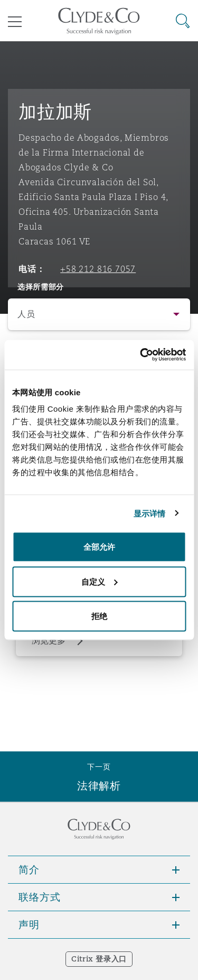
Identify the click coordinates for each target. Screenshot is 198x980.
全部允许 (99, 547)
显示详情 (149, 513)
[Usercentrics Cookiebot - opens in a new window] (141, 355)
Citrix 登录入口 (99, 959)
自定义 (100, 581)
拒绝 (99, 616)
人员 (26, 314)
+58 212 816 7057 (98, 269)
